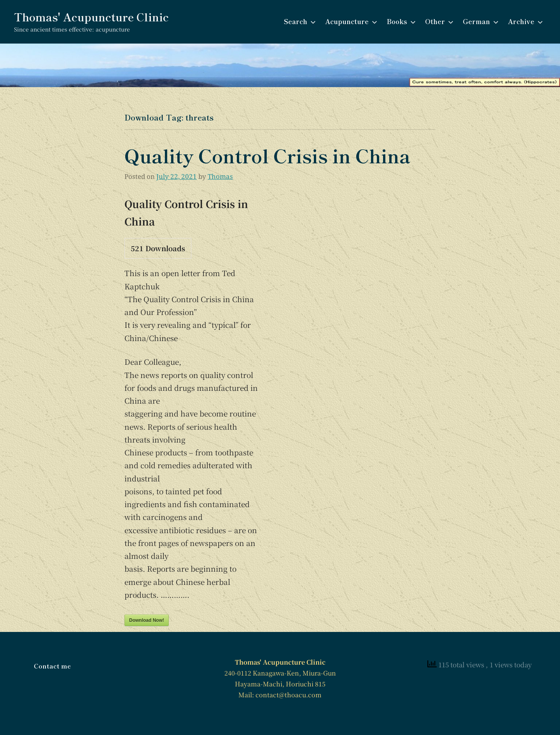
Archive (524, 21)
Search (298, 21)
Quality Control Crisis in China (267, 155)
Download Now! (147, 620)
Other (438, 21)
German (479, 21)
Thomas (220, 176)
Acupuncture (350, 21)
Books (400, 21)
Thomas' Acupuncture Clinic (91, 17)
